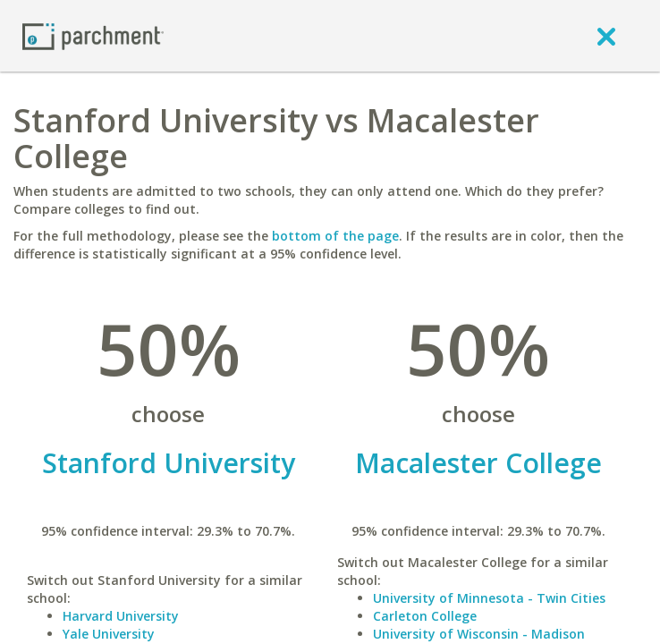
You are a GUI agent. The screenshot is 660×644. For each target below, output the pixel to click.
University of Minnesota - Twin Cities (489, 598)
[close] (606, 36)
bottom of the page (335, 236)
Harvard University (121, 616)
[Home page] (93, 35)
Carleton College (425, 616)
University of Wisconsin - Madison (479, 634)
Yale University (109, 634)
